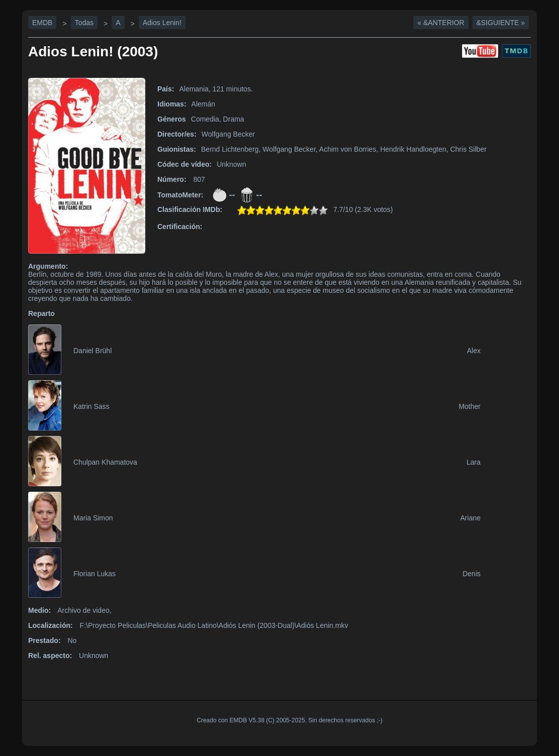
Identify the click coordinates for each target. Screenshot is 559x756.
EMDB (42, 23)
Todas (84, 23)
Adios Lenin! (162, 23)
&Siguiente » (501, 23)
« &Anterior (441, 23)
